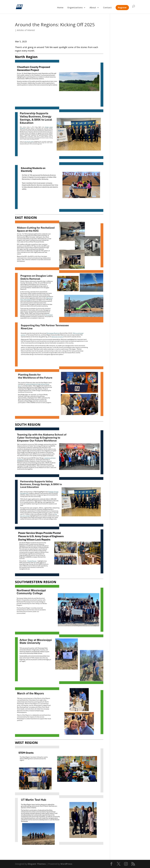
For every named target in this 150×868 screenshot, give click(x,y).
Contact (107, 8)
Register (122, 7)
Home (60, 8)
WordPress (66, 864)
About (93, 8)
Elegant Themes (37, 864)
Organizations (75, 8)
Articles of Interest (26, 30)
